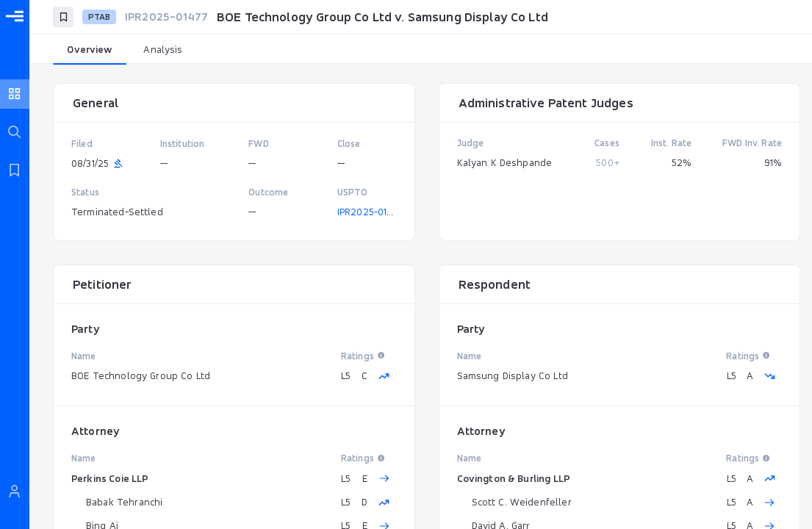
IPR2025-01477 (371, 212)
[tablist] (421, 50)
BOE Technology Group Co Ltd (141, 375)
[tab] (90, 50)
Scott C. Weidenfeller (522, 502)
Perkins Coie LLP (110, 478)
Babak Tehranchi (124, 502)
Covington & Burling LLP (514, 478)
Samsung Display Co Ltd (513, 375)
